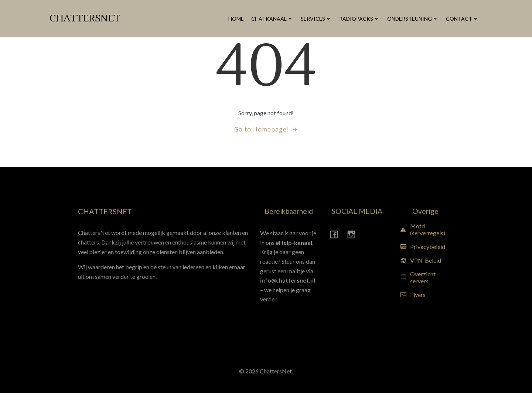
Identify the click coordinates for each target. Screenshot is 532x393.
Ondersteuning (413, 19)
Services (316, 19)
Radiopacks (359, 19)
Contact (462, 19)
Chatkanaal (272, 19)
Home (236, 19)
